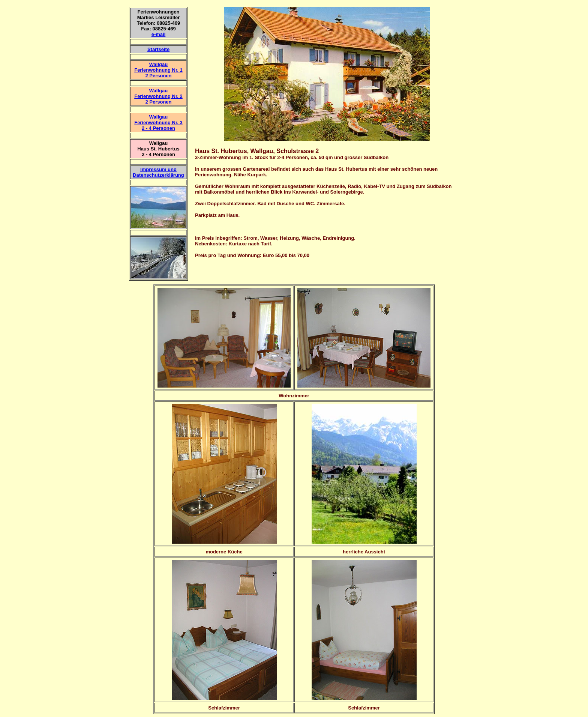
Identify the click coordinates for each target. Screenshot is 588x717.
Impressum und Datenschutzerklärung (158, 172)
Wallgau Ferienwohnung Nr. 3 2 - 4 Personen (158, 123)
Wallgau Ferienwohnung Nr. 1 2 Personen (158, 70)
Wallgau (158, 91)
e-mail (159, 34)
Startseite (158, 49)
